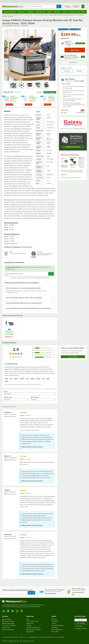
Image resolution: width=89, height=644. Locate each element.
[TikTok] (17, 611)
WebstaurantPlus (7, 619)
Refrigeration (21, 12)
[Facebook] (13, 611)
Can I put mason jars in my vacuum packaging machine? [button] (23, 288)
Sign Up (31, 593)
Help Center (81, 620)
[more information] (83, 81)
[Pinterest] (22, 611)
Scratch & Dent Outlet (32, 621)
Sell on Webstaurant (57, 630)
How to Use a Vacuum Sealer (74, 178)
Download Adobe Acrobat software (75, 172)
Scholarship (55, 628)
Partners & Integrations (8, 630)
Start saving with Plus (51, 593)
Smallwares (30, 12)
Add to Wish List (73, 62)
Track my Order (81, 623)
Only (62, 32)
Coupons (29, 625)
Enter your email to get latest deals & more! (18, 590)
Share (39, 92)
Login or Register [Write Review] (73, 357)
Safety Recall (30, 632)
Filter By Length (8, 397)
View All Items (18, 92)
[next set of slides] (56, 101)
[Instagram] (4, 611)
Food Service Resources (33, 628)
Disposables (57, 12)
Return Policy (55, 632)
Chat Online (79, 626)
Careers (54, 623)
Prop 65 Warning (26, 247)
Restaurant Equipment (10, 12)
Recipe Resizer (6, 628)
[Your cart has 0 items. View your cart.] (84, 6)
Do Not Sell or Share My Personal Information (52, 637)
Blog (28, 619)
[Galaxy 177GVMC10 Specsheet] (64, 162)
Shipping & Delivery (81, 629)
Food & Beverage (40, 12)
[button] (13, 85)
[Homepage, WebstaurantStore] (13, 6)
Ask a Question (50, 92)
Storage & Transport (75, 12)
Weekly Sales (30, 623)
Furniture (65, 12)
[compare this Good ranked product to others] (82, 110)
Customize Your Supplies (9, 625)
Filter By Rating (35, 397)
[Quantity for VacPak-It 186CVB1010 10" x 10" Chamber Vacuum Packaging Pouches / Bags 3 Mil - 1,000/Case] (5, 105)
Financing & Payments (58, 625)
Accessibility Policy (33, 637)
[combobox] (41, 6)
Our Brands (55, 621)
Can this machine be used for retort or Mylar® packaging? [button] (24, 298)
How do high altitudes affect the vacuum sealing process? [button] (24, 303)
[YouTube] (8, 611)
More (84, 12)
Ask (51, 274)
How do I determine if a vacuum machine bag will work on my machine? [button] (28, 308)
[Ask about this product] (30, 274)
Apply (83, 57)
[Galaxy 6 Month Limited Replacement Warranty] (82, 162)
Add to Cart (9, 105)
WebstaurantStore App (8, 623)
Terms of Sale (6, 637)
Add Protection (80, 43)
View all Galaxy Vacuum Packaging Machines (73, 129)
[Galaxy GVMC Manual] (73, 162)
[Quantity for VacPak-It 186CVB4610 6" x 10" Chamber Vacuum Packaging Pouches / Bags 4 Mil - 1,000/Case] (43, 105)
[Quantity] (63, 50)
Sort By (6, 392)
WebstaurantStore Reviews (34, 630)
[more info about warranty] (70, 45)
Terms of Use (37, 278)
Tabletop (49, 12)
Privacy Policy (46, 278)
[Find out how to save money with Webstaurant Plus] (4, 96)
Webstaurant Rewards (8, 621)
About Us (54, 619)
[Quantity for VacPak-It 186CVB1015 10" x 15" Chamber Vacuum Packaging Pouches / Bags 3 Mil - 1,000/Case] (24, 105)
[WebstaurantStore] (24, 601)
